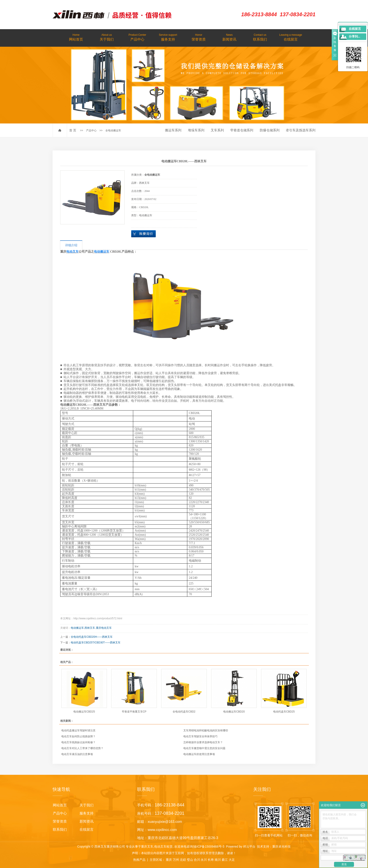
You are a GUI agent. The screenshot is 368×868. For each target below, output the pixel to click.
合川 (197, 860)
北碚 (183, 860)
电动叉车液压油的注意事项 (77, 754)
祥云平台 (249, 847)
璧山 (190, 860)
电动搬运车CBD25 (84, 712)
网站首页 (76, 37)
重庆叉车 (147, 847)
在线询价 (143, 234)
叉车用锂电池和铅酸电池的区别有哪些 (206, 730)
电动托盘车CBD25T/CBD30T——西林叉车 (96, 643)
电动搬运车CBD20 (234, 712)
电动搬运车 (77, 628)
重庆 (169, 860)
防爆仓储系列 (270, 130)
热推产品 (139, 860)
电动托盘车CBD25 (284, 712)
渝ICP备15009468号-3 (209, 847)
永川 (204, 860)
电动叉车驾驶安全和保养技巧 (200, 736)
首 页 (73, 130)
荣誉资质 (199, 37)
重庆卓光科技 (281, 847)
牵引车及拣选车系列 (301, 130)
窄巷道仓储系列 (242, 130)
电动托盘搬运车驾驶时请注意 (78, 730)
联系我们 (260, 37)
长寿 (211, 860)
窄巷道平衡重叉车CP (134, 712)
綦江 (225, 860)
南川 (218, 860)
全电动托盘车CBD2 (184, 712)
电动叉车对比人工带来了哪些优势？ (82, 748)
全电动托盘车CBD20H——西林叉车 (92, 637)
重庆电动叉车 (104, 628)
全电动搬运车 (113, 130)
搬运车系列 (173, 130)
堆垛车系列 (196, 130)
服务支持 (168, 37)
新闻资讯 (229, 37)
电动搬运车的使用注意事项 (199, 754)
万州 (176, 860)
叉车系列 (217, 130)
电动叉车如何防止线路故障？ (78, 736)
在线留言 (291, 37)
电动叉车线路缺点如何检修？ (78, 742)
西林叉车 (90, 628)
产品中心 (137, 37)
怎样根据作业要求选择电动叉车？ (203, 742)
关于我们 (107, 37)
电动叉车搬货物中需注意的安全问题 (204, 748)
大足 (232, 860)
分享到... (355, 37)
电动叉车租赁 (163, 847)
